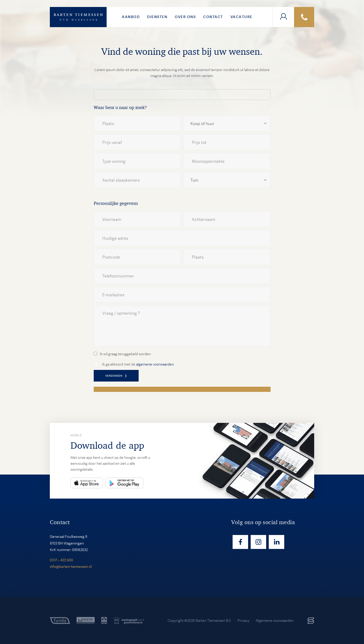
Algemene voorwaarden (275, 620)
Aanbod (131, 17)
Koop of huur (202, 124)
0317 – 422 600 (61, 560)
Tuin (194, 180)
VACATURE (242, 17)
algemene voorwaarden (155, 364)
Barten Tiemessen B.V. (213, 620)
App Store (87, 483)
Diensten (157, 17)
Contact (213, 17)
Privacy (243, 620)
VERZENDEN (114, 376)
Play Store (124, 483)
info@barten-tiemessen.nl (71, 567)
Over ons (185, 17)
